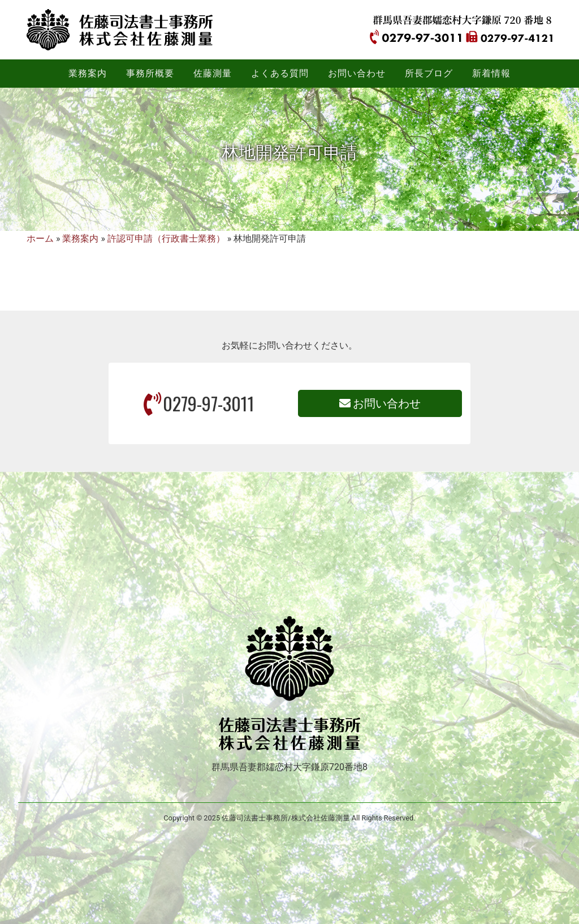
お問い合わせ (380, 403)
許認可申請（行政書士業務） (166, 238)
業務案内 (80, 238)
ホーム (40, 238)
